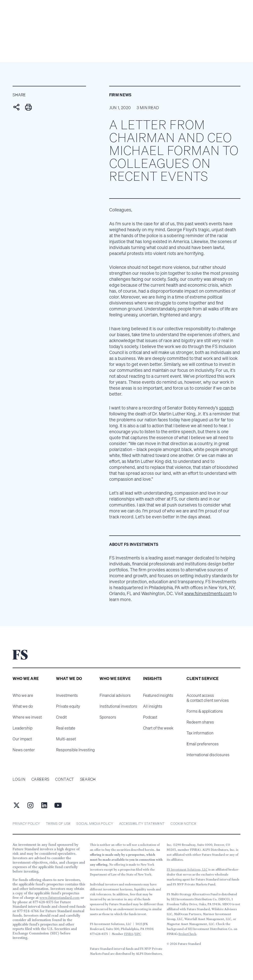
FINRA (129, 934)
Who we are (23, 695)
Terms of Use (58, 823)
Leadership (22, 728)
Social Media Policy (95, 823)
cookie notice (183, 823)
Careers (40, 779)
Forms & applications (205, 711)
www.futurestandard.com (60, 898)
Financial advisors (115, 695)
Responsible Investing (75, 750)
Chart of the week (158, 728)
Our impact (22, 739)
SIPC (138, 934)
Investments (67, 695)
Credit (61, 717)
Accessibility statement (142, 823)
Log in (19, 779)
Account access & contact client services (208, 698)
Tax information (200, 733)
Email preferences (203, 744)
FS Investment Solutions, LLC (187, 869)
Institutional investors (118, 706)
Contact (64, 779)
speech (226, 408)
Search (88, 779)
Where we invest (27, 717)
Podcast (150, 717)
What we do (23, 706)
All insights (153, 706)
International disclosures (208, 755)
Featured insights (158, 695)
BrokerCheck (187, 934)
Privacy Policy (26, 823)
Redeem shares (200, 722)
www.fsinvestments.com (208, 593)
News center (24, 750)
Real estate (66, 728)
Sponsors (108, 717)
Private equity (68, 706)
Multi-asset (66, 739)
